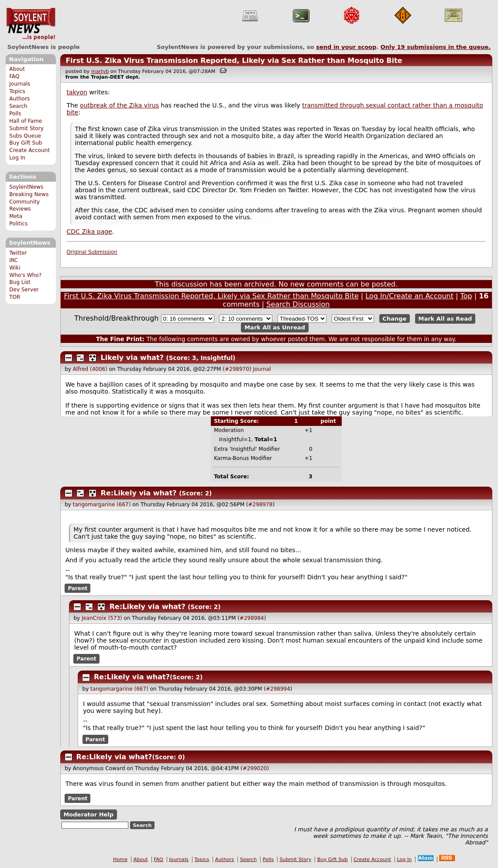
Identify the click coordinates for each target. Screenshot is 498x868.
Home (120, 859)
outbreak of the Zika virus (119, 105)
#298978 (261, 505)
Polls (15, 114)
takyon (77, 92)
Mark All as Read (445, 319)
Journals (20, 84)
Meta (16, 216)
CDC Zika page (89, 232)
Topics (17, 91)
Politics (18, 224)
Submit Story (26, 128)
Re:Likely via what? (139, 493)
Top (466, 296)
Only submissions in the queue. (436, 47)
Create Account (29, 150)
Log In (17, 158)
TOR (15, 297)
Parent (77, 588)
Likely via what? (132, 358)
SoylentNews (31, 24)
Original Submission (92, 252)
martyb (100, 71)
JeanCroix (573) (102, 618)
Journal (262, 369)
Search (18, 106)
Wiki (15, 268)
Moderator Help (88, 814)
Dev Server (24, 290)
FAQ (14, 76)
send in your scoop (346, 47)
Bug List (20, 282)
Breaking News (29, 194)
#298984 (252, 618)
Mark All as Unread (275, 327)
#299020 (255, 768)
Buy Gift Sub (26, 143)
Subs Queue (25, 136)
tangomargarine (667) (102, 505)
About (17, 69)
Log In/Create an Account (409, 296)
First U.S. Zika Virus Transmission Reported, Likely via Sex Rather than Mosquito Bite (234, 61)
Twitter (18, 253)
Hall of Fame (26, 121)
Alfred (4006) (90, 369)
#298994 (278, 689)
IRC (14, 260)
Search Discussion (298, 304)
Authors (19, 99)
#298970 (237, 369)
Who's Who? (25, 275)
